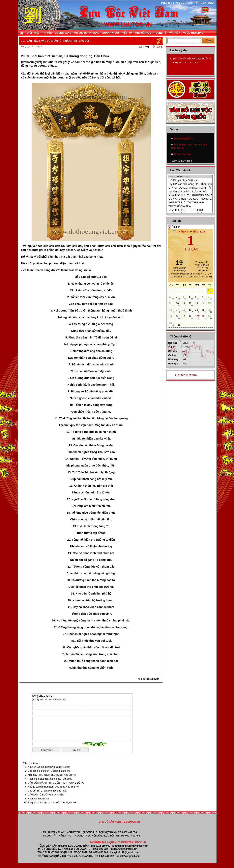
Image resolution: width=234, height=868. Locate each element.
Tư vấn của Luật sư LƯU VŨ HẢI (190, 192)
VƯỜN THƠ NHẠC (193, 33)
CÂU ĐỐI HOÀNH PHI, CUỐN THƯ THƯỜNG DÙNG (56, 788)
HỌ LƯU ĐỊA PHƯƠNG (87, 33)
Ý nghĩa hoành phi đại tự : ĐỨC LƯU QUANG (52, 807)
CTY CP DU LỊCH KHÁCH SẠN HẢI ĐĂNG (190, 188)
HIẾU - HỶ (127, 33)
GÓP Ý (193, 3)
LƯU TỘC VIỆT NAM (186, 375)
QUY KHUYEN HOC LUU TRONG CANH (190, 199)
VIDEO (180, 3)
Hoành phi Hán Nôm (39, 803)
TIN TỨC (47, 33)
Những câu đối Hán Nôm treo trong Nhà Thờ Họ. (54, 792)
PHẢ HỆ (167, 3)
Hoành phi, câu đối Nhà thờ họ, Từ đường (50, 784)
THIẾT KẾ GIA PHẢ (190, 206)
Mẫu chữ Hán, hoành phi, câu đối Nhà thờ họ (52, 780)
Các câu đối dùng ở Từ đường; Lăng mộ (49, 776)
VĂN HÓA (175, 33)
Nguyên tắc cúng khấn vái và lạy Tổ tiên (49, 772)
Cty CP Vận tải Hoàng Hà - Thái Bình (190, 184)
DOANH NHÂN (111, 33)
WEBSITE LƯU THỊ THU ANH (190, 202)
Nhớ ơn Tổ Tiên (182, 154)
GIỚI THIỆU (33, 33)
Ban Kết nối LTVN (184, 139)
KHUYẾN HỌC (143, 33)
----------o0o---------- (190, 177)
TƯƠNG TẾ (160, 33)
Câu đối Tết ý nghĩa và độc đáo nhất (47, 795)
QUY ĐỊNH (208, 3)
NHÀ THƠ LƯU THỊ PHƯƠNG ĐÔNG (190, 195)
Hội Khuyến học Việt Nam (190, 180)
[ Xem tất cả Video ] (181, 161)
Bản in (158, 47)
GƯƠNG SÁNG (63, 33)
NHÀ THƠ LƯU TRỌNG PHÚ (190, 210)
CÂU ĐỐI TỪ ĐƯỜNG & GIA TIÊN (46, 799)
